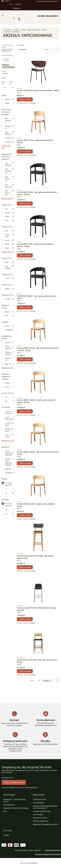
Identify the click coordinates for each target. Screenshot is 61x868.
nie (6, 493)
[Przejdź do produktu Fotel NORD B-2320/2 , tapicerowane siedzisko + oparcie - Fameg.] (38, 225)
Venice (7, 244)
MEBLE (23, 30)
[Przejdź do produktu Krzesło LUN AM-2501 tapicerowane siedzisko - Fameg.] (38, 71)
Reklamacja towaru (40, 818)
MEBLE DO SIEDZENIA (34, 30)
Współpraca (17, 8)
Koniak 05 (8, 142)
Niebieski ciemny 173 (9, 353)
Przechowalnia (38, 803)
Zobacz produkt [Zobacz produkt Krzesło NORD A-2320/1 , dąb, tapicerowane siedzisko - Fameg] (25, 463)
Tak (6, 397)
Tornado (8, 299)
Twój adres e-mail (7, 778)
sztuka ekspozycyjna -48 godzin (9, 453)
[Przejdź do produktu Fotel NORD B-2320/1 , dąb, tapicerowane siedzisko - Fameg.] (38, 277)
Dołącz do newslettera (14, 782)
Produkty (17, 30)
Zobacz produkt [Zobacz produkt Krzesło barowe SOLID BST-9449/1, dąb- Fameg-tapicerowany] (25, 567)
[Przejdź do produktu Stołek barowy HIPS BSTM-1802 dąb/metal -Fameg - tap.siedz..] (38, 589)
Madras (7, 289)
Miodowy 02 (8, 127)
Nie (6, 401)
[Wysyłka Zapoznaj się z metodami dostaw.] (45, 738)
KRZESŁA (45, 30)
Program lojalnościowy (41, 811)
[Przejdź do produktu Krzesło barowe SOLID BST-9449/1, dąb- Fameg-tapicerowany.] (38, 537)
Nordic (7, 240)
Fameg (7, 99)
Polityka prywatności (41, 821)
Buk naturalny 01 (8, 120)
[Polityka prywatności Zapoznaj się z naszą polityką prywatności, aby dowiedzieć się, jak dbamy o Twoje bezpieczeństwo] (15, 742)
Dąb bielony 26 (8, 164)
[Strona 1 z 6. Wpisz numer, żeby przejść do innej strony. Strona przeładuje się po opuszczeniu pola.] (50, 49)
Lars (6, 209)
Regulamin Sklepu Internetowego (16, 808)
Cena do (11, 83)
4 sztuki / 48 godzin (9, 430)
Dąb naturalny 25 (8, 171)
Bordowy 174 (8, 359)
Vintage (7, 213)
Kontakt (18, 4)
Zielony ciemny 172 (9, 347)
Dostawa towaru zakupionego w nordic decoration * (45, 807)
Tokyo (7, 248)
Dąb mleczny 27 (8, 179)
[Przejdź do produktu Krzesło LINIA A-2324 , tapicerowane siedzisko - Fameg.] (38, 121)
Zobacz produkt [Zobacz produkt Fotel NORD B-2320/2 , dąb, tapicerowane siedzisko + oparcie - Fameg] (25, 203)
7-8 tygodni (9, 473)
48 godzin (8, 469)
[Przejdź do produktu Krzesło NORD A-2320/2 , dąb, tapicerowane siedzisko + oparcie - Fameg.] (38, 329)
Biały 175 (8, 364)
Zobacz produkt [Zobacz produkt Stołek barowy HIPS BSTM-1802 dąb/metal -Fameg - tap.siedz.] (25, 619)
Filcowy (7, 326)
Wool (7, 262)
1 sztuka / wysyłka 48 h (9, 412)
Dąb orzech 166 (7, 193)
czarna (7, 387)
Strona (46, 49)
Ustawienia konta (40, 799)
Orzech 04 (8, 138)
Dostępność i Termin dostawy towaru (14, 800)
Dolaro (7, 216)
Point (7, 220)
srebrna (7, 383)
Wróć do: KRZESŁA (5, 60)
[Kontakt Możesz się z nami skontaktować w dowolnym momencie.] (14, 718)
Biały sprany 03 (8, 133)
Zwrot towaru (38, 814)
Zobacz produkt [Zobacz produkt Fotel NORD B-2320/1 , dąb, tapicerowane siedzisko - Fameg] (25, 307)
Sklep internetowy (28, 863)
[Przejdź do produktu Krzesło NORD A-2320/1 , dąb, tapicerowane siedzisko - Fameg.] (38, 433)
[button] (10, 16)
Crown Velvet (7, 236)
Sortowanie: (21, 45)
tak (6, 489)
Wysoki (7, 312)
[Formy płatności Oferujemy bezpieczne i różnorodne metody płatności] (46, 718)
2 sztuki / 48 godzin (9, 424)
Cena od (3, 83)
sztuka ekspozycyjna (9, 418)
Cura (6, 231)
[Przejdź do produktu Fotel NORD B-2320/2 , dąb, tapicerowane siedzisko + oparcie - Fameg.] (38, 173)
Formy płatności (9, 805)
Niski (6, 316)
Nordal (7, 103)
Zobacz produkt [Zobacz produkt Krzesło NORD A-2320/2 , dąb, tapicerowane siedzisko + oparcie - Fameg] (25, 359)
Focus (7, 278)
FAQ (11, 4)
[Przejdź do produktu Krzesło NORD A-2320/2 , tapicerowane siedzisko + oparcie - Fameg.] (38, 381)
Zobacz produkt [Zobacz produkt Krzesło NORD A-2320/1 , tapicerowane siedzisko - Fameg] (25, 515)
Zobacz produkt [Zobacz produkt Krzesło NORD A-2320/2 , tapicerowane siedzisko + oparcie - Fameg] (25, 411)
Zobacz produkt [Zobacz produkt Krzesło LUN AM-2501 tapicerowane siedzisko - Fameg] (25, 100)
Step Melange (8, 267)
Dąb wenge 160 (8, 186)
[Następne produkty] (48, 680)
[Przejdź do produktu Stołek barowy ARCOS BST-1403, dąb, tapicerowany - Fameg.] (38, 641)
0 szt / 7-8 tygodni (8, 436)
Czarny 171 (9, 343)
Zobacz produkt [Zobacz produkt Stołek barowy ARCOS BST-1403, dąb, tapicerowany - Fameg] (25, 671)
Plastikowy (8, 330)
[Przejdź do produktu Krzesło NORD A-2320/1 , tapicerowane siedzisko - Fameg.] (38, 485)
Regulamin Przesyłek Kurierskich (45, 824)
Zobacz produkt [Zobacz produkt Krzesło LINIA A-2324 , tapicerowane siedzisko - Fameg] (25, 151)
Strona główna (7, 30)
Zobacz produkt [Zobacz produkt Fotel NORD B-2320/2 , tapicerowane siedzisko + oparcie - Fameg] (25, 255)
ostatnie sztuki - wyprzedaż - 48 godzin (9, 462)
